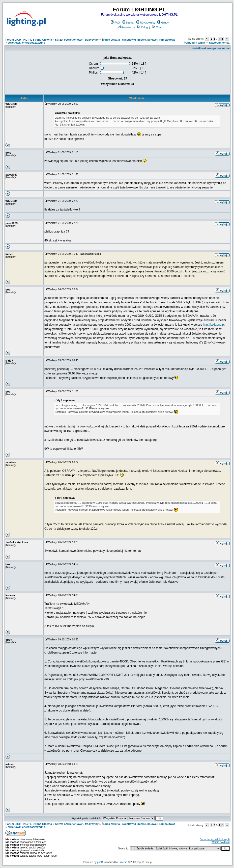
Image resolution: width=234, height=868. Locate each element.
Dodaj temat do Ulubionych (215, 839)
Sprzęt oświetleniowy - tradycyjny (77, 40)
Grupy (163, 23)
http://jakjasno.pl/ (214, 325)
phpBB (101, 862)
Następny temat (219, 43)
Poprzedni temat (195, 43)
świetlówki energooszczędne (26, 43)
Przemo (123, 862)
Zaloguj (144, 27)
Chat (157, 27)
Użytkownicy (146, 23)
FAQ (115, 23)
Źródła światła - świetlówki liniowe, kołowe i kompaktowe (139, 40)
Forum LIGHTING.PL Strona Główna (29, 40)
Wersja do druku (220, 842)
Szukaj (128, 23)
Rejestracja (126, 27)
